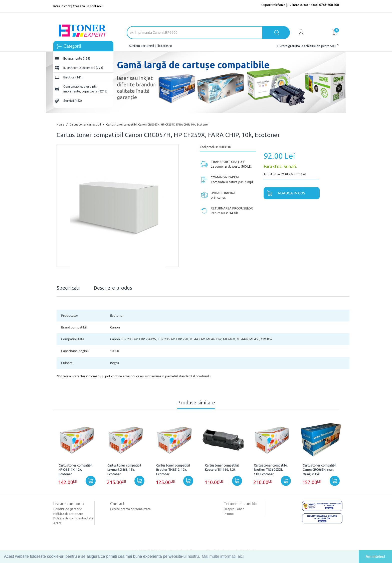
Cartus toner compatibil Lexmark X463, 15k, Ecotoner (124, 470)
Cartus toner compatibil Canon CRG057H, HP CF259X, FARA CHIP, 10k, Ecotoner (157, 125)
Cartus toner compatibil (85, 125)
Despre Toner (234, 509)
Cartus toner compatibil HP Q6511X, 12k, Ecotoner (75, 470)
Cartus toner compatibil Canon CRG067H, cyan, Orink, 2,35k (319, 470)
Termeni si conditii (241, 504)
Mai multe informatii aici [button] (223, 556)
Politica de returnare (68, 514)
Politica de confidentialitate (73, 518)
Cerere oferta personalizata (130, 509)
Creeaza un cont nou (88, 6)
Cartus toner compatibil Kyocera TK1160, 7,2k (222, 468)
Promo (229, 514)
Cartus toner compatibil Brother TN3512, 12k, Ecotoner (173, 470)
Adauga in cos (284, 193)
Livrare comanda (69, 504)
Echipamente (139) (77, 58)
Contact (117, 504)
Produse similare (196, 403)
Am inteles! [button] (375, 556)
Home (60, 125)
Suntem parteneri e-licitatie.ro (151, 46)
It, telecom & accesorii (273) (83, 68)
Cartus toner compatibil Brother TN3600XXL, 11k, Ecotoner (271, 470)
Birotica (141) (73, 77)
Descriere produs (113, 288)
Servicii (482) (73, 100)
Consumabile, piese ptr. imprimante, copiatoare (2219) (85, 89)
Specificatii (68, 288)
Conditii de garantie (68, 509)
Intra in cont (62, 6)
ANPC (58, 523)
